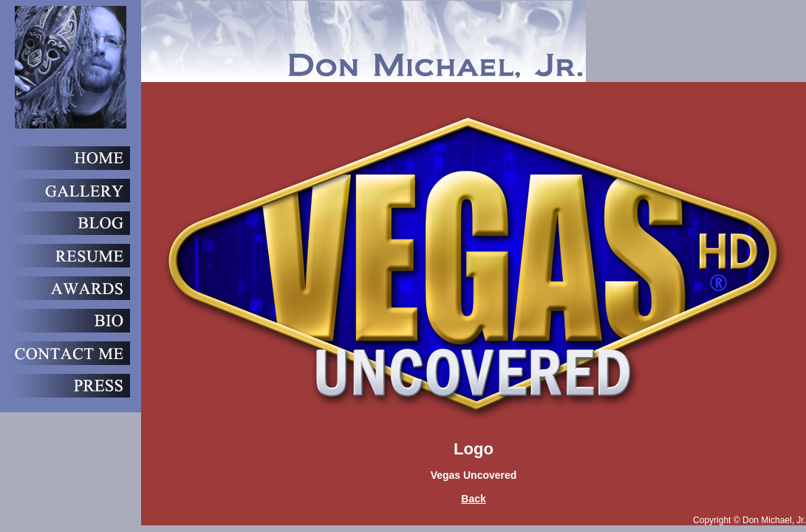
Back (473, 499)
